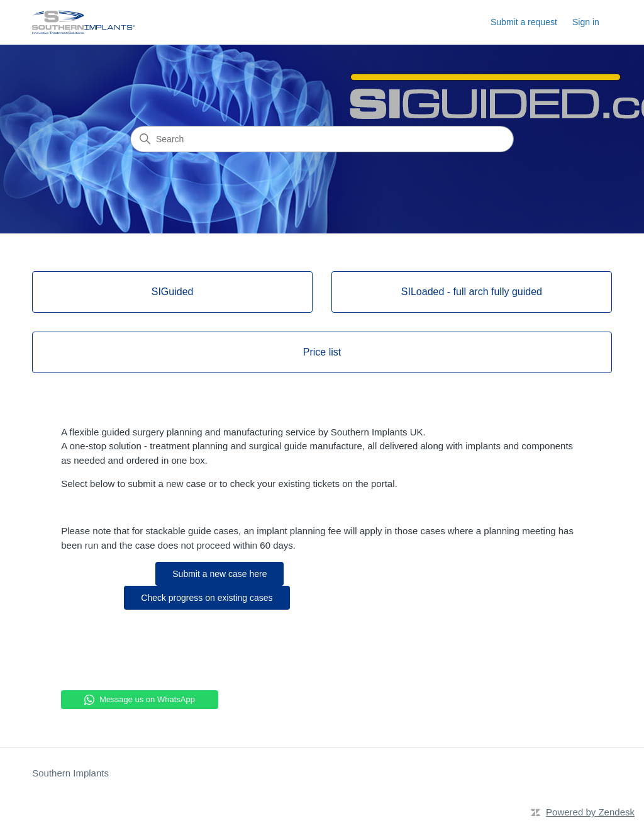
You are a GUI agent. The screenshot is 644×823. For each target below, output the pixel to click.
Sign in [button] (586, 22)
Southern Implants (70, 773)
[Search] (322, 139)
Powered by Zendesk (590, 812)
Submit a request (524, 22)
